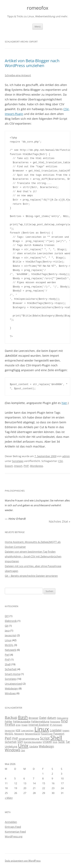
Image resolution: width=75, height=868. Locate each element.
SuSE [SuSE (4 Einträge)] (61, 742)
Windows (10, 693)
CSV (60, 461)
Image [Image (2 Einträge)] (24, 725)
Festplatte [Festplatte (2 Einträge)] (55, 722)
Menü (38, 26)
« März (9, 798)
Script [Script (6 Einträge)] (45, 738)
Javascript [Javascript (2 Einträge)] (10, 731)
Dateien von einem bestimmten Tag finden (30, 552)
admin (66, 456)
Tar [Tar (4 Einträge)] (68, 742)
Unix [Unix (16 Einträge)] (23, 746)
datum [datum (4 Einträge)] (52, 718)
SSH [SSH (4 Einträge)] (20, 742)
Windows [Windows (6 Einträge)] (13, 750)
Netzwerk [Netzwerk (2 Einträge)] (19, 734)
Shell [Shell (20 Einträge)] (56, 738)
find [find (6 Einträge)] (64, 721)
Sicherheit (11, 669)
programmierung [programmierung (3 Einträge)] (29, 739)
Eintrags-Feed (13, 827)
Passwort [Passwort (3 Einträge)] (59, 734)
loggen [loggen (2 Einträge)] (66, 731)
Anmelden (11, 822)
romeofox (38, 8)
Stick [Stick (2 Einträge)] (55, 742)
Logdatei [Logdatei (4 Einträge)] (56, 730)
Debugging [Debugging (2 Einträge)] (63, 718)
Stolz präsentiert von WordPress (23, 861)
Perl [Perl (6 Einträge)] (8, 738)
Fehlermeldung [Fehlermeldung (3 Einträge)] (40, 721)
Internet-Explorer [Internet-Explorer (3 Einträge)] (39, 725)
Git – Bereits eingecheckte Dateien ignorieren (31, 576)
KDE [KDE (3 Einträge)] (18, 730)
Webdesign (11, 688)
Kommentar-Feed (15, 832)
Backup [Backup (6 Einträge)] (11, 717)
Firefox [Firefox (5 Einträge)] (10, 724)
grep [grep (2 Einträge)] (18, 725)
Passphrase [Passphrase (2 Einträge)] (47, 734)
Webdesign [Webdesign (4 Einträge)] (46, 746)
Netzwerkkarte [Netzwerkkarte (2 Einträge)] (32, 734)
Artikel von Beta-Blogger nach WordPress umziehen (32, 63)
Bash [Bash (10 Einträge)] (23, 717)
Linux (8, 640)
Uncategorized (13, 684)
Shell (8, 664)
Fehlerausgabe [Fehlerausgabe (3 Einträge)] (22, 721)
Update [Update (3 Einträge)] (34, 746)
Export (9, 466)
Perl (7, 655)
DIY (7, 616)
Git (6, 626)
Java (7, 630)
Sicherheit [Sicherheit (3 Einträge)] (11, 742)
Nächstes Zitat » (59, 521)
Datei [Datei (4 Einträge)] (43, 718)
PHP (26, 466)
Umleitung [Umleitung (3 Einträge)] (11, 746)
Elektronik (11, 621)
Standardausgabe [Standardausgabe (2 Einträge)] (33, 742)
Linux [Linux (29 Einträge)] (42, 729)
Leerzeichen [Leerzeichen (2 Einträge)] (27, 731)
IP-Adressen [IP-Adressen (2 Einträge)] (56, 725)
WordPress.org (14, 836)
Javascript (10, 635)
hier (64, 403)
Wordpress (36, 466)
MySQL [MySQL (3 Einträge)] (9, 734)
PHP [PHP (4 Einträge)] (15, 738)
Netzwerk (10, 650)
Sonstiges (18, 461)
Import (18, 466)
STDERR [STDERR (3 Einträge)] (47, 742)
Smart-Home (12, 674)
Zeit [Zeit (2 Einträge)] (23, 750)
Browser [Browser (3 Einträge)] (33, 718)
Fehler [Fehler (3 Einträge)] (8, 721)
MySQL (9, 645)
